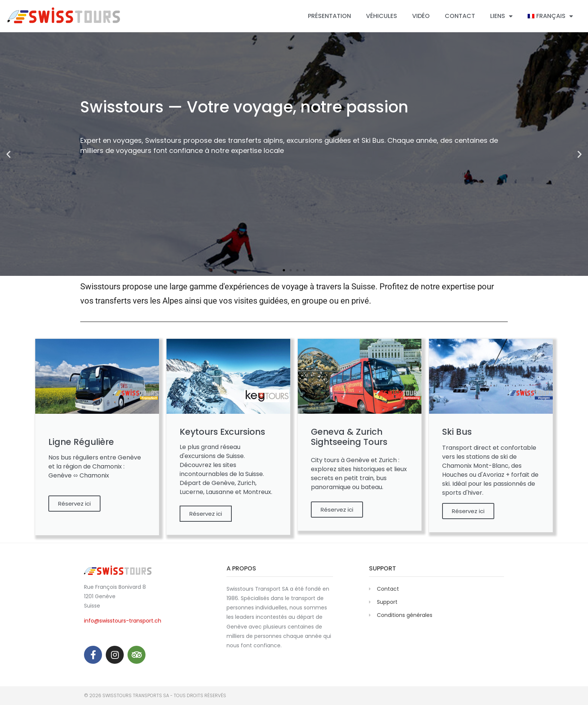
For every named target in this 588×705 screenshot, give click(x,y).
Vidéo (421, 16)
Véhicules (382, 16)
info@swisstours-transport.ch (123, 621)
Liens (501, 16)
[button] (284, 270)
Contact (460, 16)
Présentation (329, 16)
